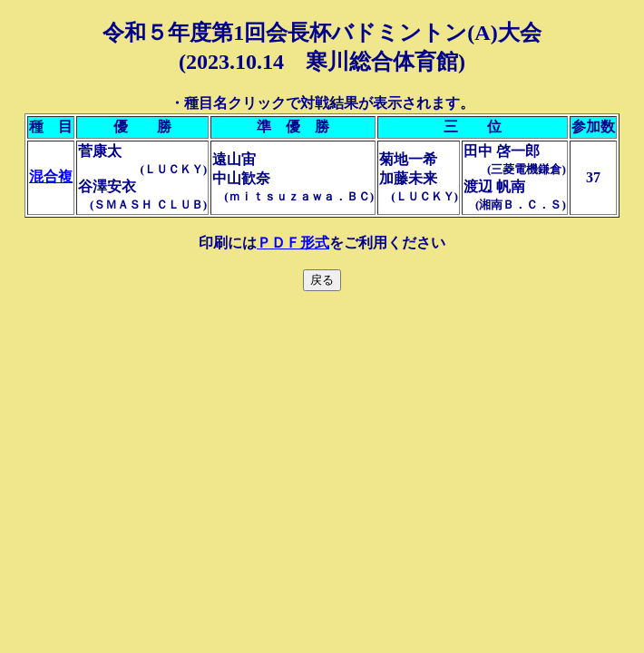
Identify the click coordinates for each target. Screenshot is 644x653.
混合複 (51, 176)
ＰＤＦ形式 (293, 243)
